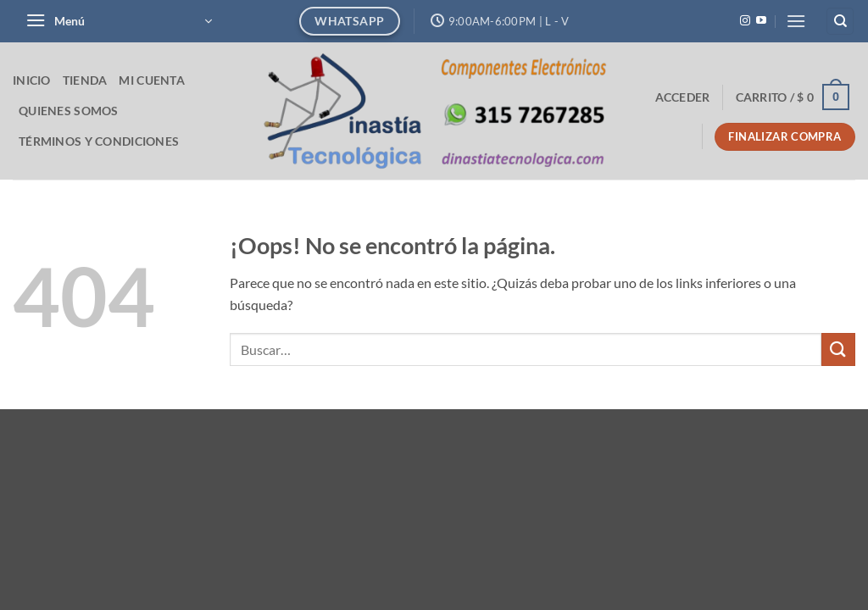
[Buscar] (840, 22)
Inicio (32, 80)
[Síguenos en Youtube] (761, 21)
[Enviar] (838, 349)
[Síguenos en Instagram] (745, 21)
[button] (119, 21)
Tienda (85, 80)
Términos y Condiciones (99, 141)
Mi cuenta (152, 80)
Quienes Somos (69, 111)
